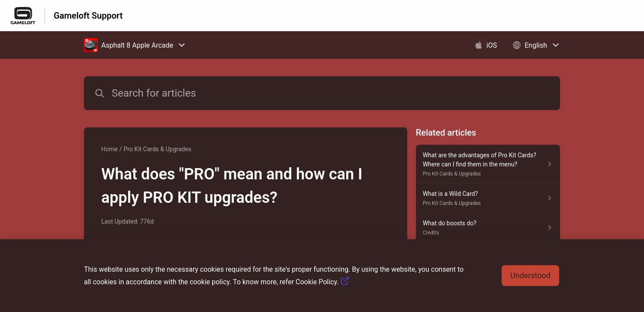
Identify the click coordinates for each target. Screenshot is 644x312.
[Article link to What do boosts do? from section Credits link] (488, 227)
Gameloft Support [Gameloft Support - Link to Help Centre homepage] (88, 16)
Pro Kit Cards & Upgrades (157, 149)
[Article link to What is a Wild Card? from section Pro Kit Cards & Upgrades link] (488, 198)
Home (109, 149)
